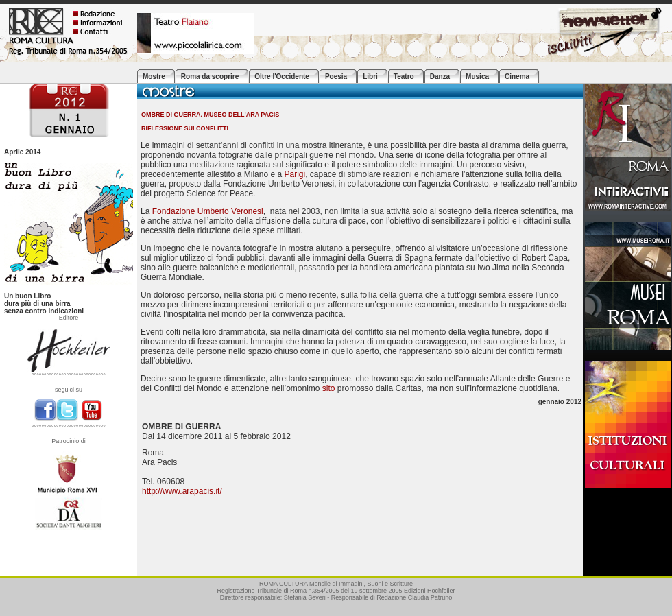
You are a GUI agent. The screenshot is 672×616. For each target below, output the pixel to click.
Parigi (295, 174)
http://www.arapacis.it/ (182, 491)
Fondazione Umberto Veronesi (208, 211)
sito (329, 388)
